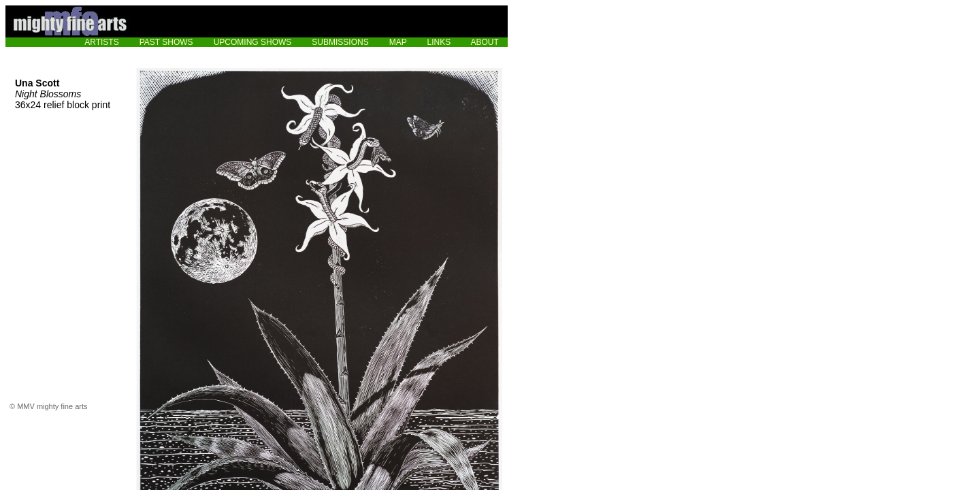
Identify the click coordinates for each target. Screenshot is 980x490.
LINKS (439, 42)
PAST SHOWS (166, 42)
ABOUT (485, 42)
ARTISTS (101, 42)
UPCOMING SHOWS (253, 42)
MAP (398, 42)
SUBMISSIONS (340, 42)
